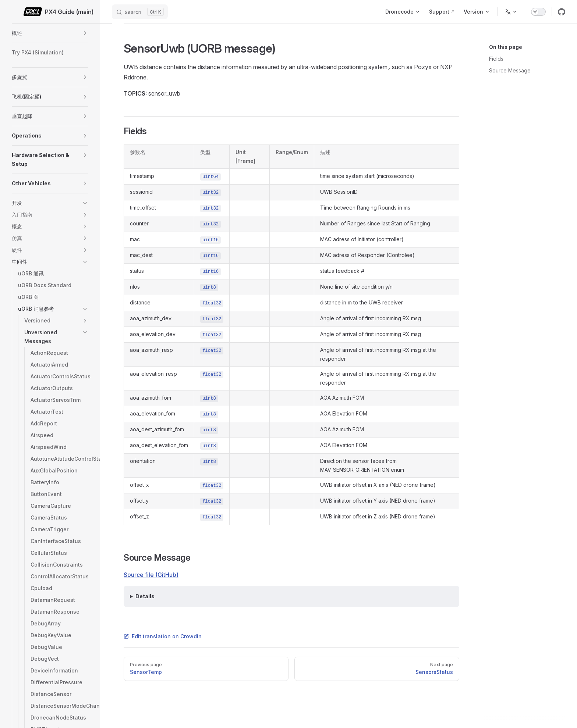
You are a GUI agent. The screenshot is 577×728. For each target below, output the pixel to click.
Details (145, 596)
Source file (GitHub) (151, 575)
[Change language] (511, 12)
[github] (562, 12)
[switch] (538, 12)
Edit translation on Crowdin (163, 636)
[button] (85, 33)
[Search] (140, 12)
